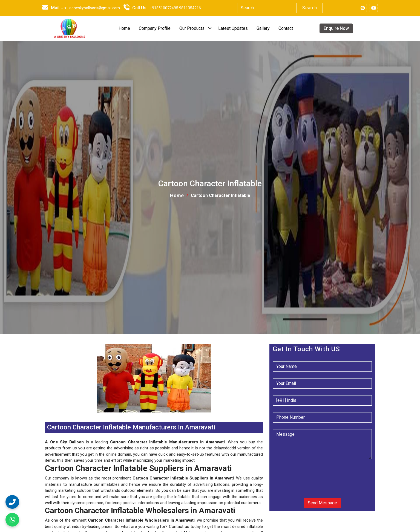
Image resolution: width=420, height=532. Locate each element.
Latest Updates (233, 28)
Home (124, 28)
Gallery (263, 28)
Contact (286, 28)
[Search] (266, 8)
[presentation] (306, 474)
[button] (45, 416)
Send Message (322, 503)
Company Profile (155, 28)
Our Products (192, 28)
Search (310, 8)
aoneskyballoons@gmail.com (95, 8)
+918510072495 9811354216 (175, 8)
